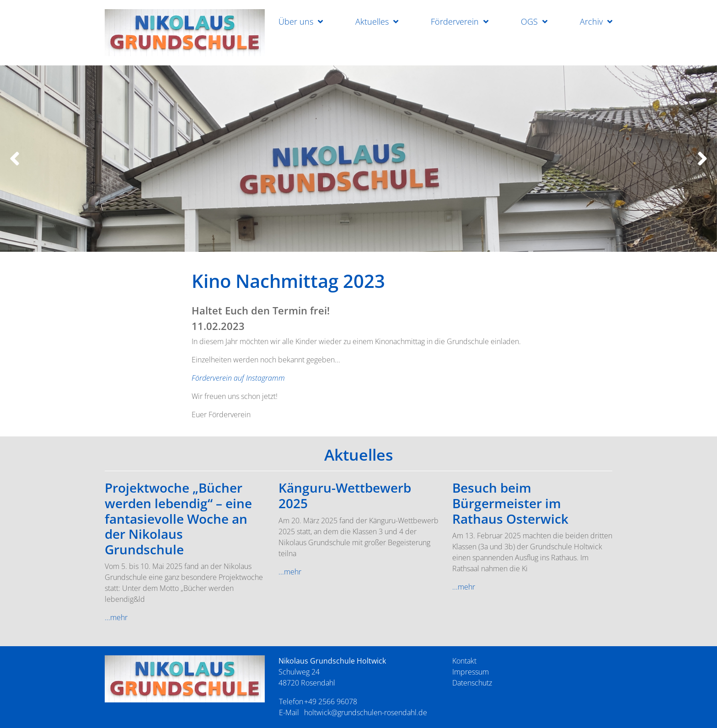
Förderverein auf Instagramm (238, 378)
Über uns (296, 21)
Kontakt (464, 661)
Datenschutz (472, 683)
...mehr (116, 617)
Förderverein (455, 21)
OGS (529, 21)
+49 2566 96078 (331, 701)
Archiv (591, 21)
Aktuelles (372, 21)
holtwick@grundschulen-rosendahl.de (366, 712)
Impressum (471, 672)
